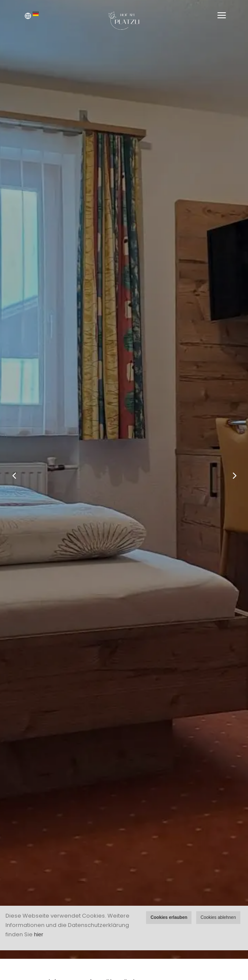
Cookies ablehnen (218, 917)
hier (39, 934)
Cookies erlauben (169, 917)
